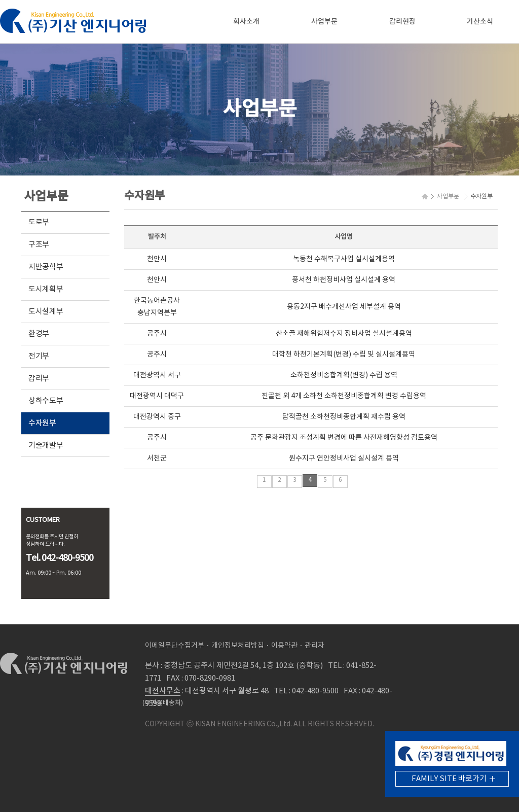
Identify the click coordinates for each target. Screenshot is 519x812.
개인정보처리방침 (238, 646)
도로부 (39, 222)
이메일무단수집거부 (175, 646)
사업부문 (324, 22)
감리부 (39, 379)
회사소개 (246, 22)
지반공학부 (46, 267)
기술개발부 (46, 446)
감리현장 (402, 22)
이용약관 (284, 646)
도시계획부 (46, 289)
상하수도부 (46, 401)
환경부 (39, 334)
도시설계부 (46, 312)
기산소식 (480, 22)
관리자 (314, 646)
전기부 (39, 356)
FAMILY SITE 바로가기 (449, 779)
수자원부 (42, 423)
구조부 (39, 245)
